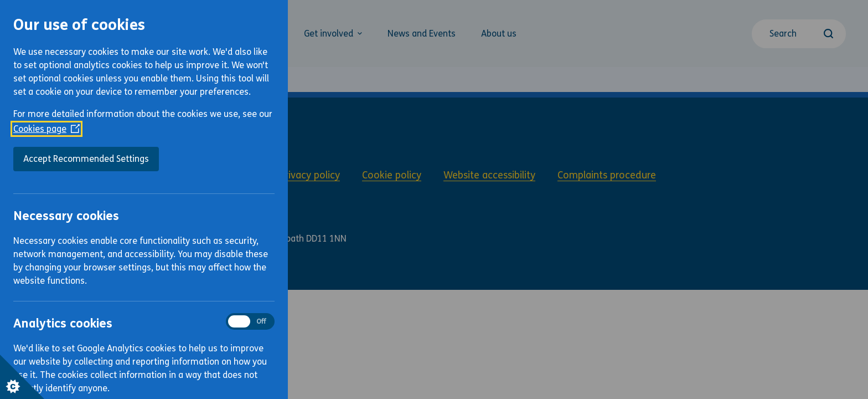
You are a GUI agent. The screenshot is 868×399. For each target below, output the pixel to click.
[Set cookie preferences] (22, 377)
